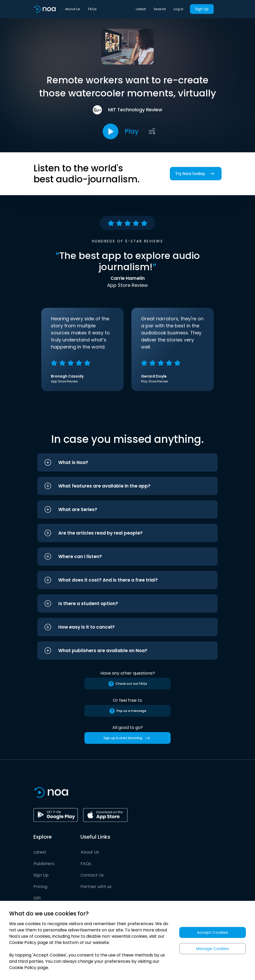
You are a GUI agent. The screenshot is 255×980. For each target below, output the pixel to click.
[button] (128, 462)
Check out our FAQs (128, 684)
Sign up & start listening (128, 738)
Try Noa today (196, 174)
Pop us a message (128, 711)
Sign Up (202, 9)
